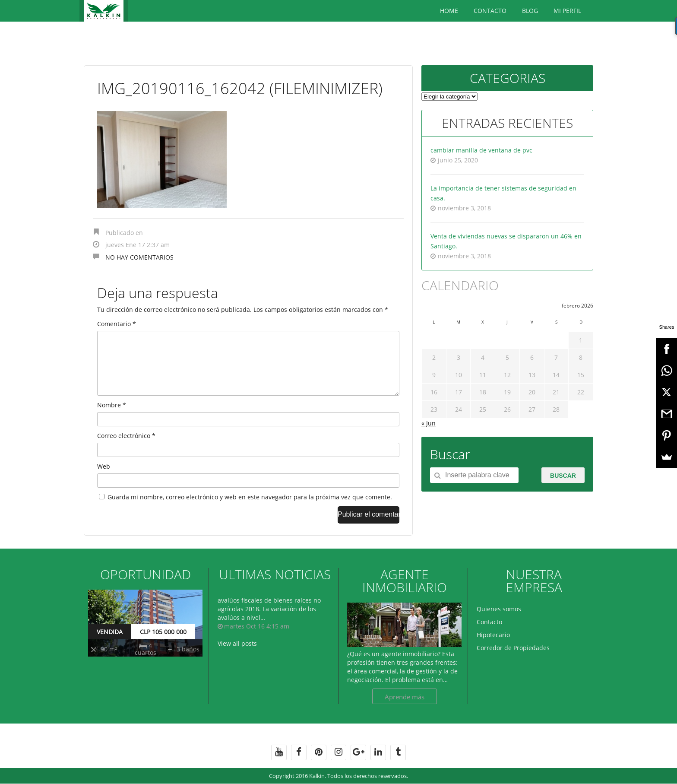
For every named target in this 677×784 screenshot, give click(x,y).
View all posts (237, 657)
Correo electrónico (126, 449)
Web (104, 480)
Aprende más (405, 711)
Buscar (563, 476)
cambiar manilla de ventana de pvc (481, 150)
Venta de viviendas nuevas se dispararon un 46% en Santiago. (506, 241)
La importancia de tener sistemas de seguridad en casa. (503, 193)
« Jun (429, 423)
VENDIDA (110, 646)
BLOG (530, 11)
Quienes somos (499, 623)
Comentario (117, 324)
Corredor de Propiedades (513, 662)
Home (449, 11)
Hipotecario (493, 649)
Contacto (490, 11)
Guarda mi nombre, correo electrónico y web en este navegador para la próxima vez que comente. (250, 511)
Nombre (112, 419)
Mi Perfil (567, 11)
